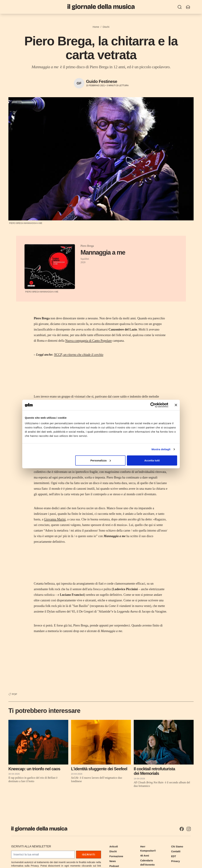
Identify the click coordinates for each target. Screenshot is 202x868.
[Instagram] (189, 829)
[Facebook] (182, 829)
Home (96, 27)
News (113, 861)
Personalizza (101, 460)
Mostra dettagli (161, 449)
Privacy (176, 861)
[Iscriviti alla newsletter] (188, 7)
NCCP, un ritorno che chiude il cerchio (79, 355)
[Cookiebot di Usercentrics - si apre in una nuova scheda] (153, 405)
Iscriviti (89, 855)
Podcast (114, 866)
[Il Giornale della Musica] (101, 7)
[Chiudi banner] (176, 405)
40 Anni (145, 856)
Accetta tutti (152, 460)
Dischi (106, 27)
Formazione (116, 856)
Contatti (176, 851)
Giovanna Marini (55, 519)
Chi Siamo (177, 847)
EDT (174, 856)
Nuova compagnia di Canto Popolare (88, 341)
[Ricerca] (180, 7)
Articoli (114, 847)
